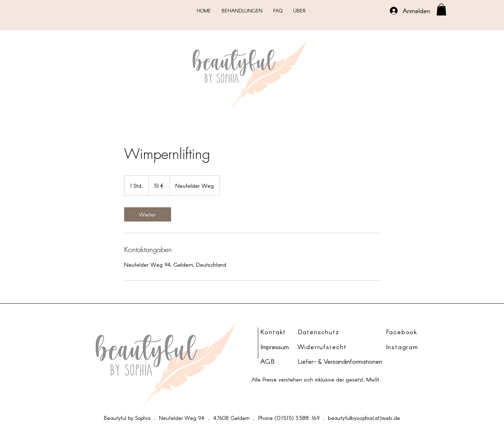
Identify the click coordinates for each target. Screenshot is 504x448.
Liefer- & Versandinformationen (340, 361)
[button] (441, 9)
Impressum (275, 347)
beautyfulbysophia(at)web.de (364, 418)
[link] (148, 214)
